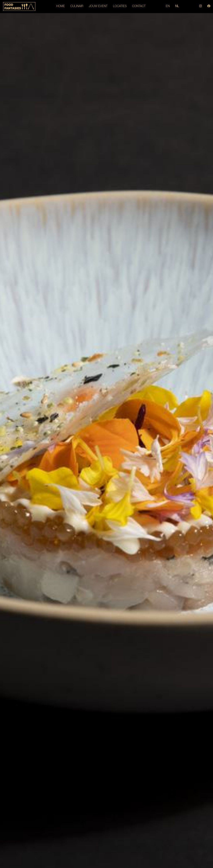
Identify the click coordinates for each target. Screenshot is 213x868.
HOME (61, 6)
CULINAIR (77, 6)
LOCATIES (120, 6)
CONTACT (139, 6)
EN (168, 6)
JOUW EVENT (98, 6)
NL (177, 6)
